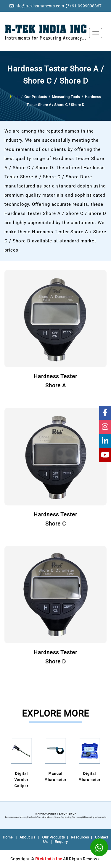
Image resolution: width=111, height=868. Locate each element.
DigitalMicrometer (90, 759)
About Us (27, 837)
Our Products (54, 837)
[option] (21, 763)
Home (15, 97)
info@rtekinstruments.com (39, 6)
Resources (80, 837)
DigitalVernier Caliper (21, 763)
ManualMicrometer (55, 759)
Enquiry (61, 842)
